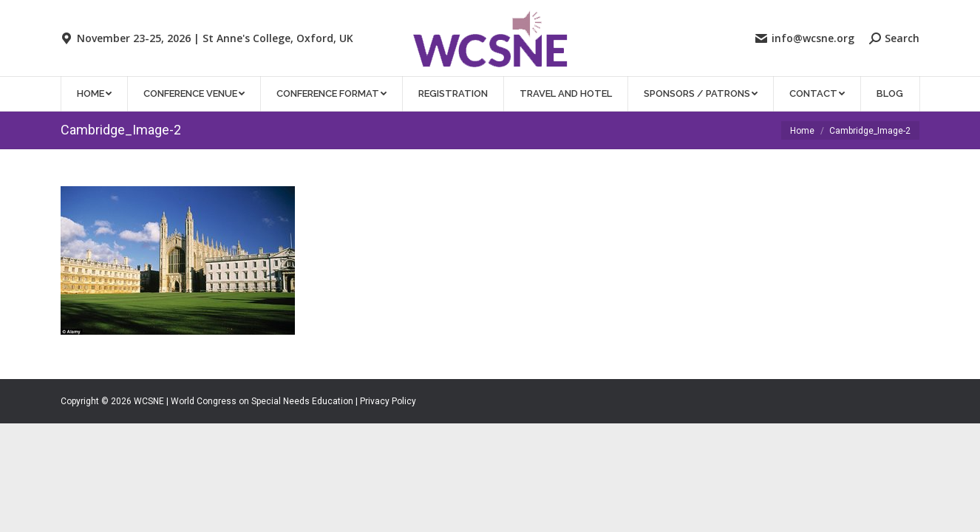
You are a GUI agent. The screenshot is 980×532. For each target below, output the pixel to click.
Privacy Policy (388, 401)
